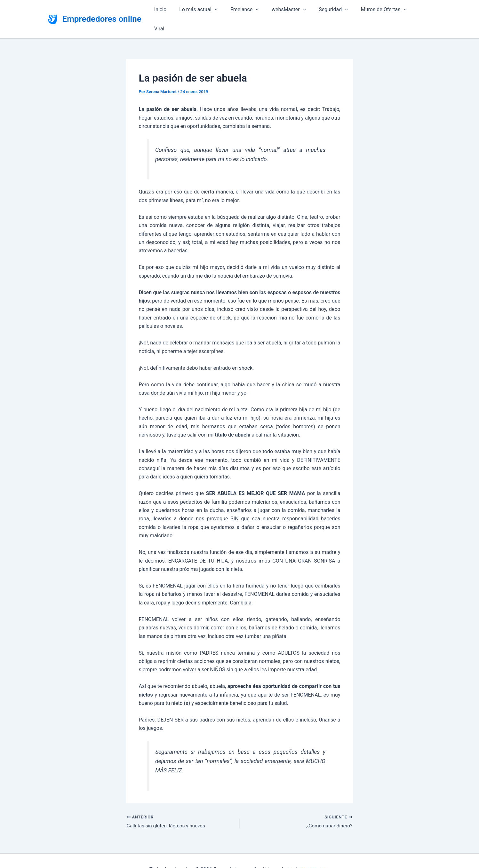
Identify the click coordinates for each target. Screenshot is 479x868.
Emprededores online (102, 10)
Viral (421, 10)
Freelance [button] (252, 10)
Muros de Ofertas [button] (383, 10)
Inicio (172, 10)
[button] (224, 10)
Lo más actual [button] (208, 10)
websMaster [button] (293, 10)
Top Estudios (315, 852)
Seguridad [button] (335, 10)
